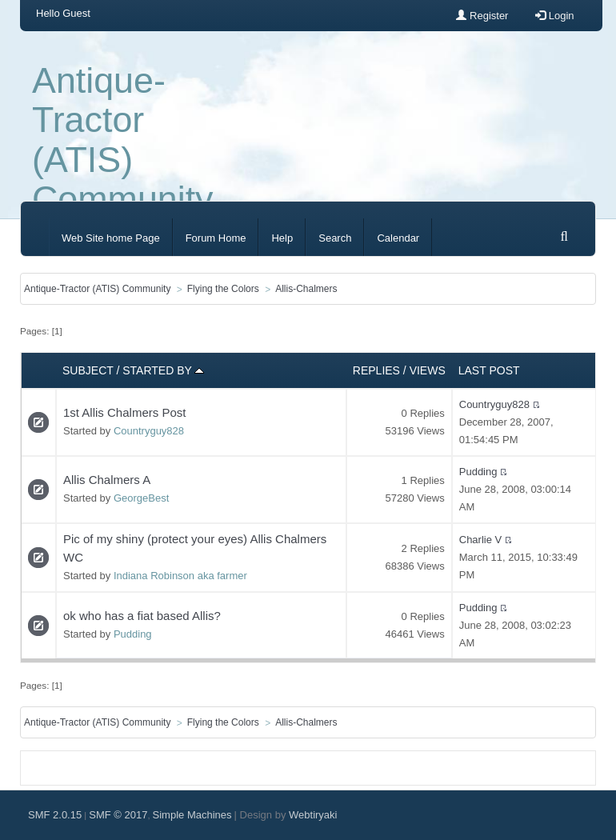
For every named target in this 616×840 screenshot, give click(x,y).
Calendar (398, 238)
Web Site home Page (111, 238)
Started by (163, 370)
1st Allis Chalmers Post (124, 412)
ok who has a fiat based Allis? (142, 616)
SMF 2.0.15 (55, 815)
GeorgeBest (141, 498)
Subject (88, 370)
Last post (489, 370)
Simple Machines (192, 815)
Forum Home (216, 238)
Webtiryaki (313, 815)
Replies (376, 370)
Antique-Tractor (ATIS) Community (123, 140)
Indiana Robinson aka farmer (180, 576)
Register (482, 16)
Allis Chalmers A (107, 480)
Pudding (478, 472)
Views (428, 370)
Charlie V (480, 540)
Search (335, 238)
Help (282, 238)
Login (554, 16)
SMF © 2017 (118, 815)
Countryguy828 (149, 431)
